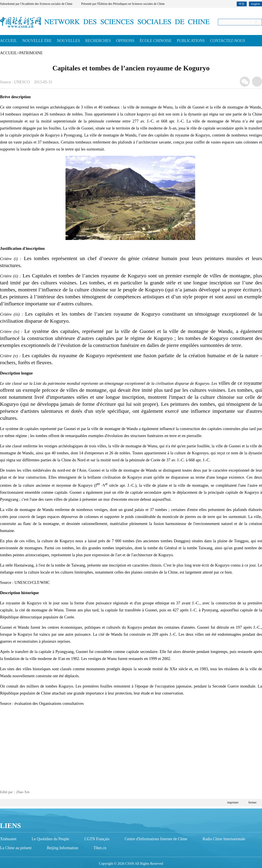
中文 (242, 4)
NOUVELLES (68, 41)
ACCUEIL (9, 41)
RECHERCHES (98, 41)
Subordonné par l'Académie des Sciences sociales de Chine (36, 4)
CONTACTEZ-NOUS (228, 41)
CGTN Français (97, 839)
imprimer (233, 802)
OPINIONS (125, 41)
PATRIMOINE (31, 53)
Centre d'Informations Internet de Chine (156, 839)
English (255, 4)
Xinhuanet (8, 839)
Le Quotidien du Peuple (50, 839)
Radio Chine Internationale (224, 839)
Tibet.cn (100, 848)
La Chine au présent (16, 848)
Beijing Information (62, 848)
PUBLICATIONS (191, 41)
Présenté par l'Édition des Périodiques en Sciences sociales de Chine (123, 4)
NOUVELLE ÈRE (37, 41)
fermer (253, 802)
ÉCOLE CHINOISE (156, 41)
